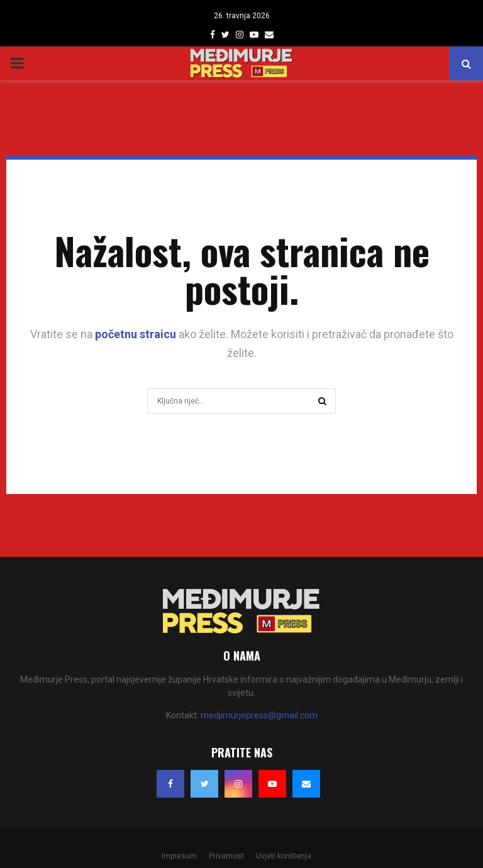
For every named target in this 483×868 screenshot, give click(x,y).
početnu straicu (136, 334)
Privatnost (226, 856)
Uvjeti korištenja (284, 856)
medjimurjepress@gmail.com (259, 715)
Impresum (179, 856)
